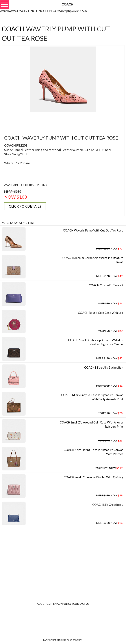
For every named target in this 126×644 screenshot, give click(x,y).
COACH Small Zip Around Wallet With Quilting (93, 477)
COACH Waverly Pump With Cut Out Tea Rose (93, 230)
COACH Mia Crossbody (108, 505)
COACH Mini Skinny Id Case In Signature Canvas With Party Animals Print (92, 397)
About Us (43, 604)
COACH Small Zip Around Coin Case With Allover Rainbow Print (91, 424)
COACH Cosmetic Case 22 (106, 285)
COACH (13, 29)
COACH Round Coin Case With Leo (101, 313)
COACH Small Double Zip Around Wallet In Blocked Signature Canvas (96, 342)
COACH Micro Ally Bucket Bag (104, 368)
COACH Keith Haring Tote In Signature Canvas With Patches (93, 452)
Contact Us (81, 604)
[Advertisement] (63, 121)
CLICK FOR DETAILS (25, 206)
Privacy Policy (61, 604)
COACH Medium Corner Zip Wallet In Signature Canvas (93, 260)
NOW (109, 248)
